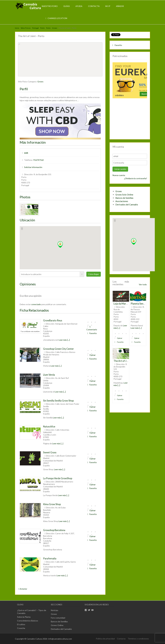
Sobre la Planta (24, 617)
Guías (67, 6)
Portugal (35, 28)
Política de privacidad (105, 639)
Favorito (92, 333)
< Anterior (23, 589)
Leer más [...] (64, 340)
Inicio (17, 28)
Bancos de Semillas (124, 198)
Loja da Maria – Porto (125, 304)
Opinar (91, 355)
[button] (60, 244)
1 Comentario (92, 328)
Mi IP (108, 6)
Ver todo (143, 284)
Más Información (33, 142)
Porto (42, 28)
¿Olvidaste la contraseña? (136, 178)
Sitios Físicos (26, 28)
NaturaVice (49, 426)
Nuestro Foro (50, 6)
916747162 (39, 160)
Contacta (94, 6)
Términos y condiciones (138, 639)
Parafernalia (50, 558)
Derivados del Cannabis (127, 204)
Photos (25, 197)
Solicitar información (33, 167)
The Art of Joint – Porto (126, 361)
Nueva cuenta (119, 175)
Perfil (24, 89)
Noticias (55, 610)
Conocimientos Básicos (28, 621)
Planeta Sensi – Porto (142, 304)
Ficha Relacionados (34, 310)
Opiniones (28, 284)
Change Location (56, 18)
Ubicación (27, 220)
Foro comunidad (58, 618)
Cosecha (21, 628)
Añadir (120, 6)
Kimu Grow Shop (52, 504)
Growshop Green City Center (58, 349)
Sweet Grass (50, 452)
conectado (36, 304)
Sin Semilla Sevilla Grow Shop (58, 401)
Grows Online (57, 625)
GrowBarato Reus (53, 320)
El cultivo (21, 624)
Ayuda (79, 6)
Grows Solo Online (124, 195)
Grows (55, 28)
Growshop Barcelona (54, 530)
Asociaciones (122, 201)
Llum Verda (49, 375)
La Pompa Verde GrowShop (58, 478)
